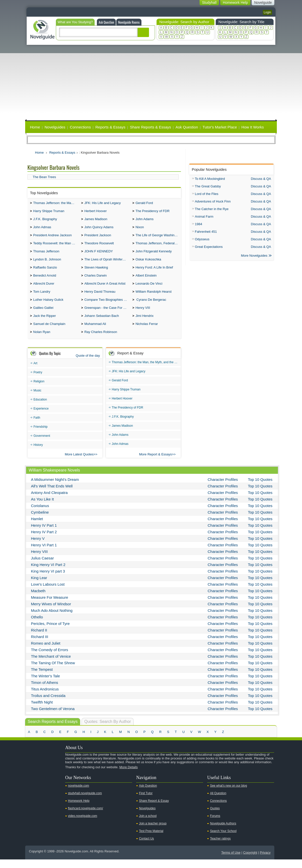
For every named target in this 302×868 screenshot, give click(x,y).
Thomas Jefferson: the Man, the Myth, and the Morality (56, 203)
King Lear (39, 586)
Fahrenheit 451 (206, 232)
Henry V (38, 547)
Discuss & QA (261, 179)
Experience (41, 417)
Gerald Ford (144, 203)
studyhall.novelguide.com (85, 802)
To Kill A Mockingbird (210, 179)
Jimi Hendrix (144, 323)
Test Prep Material (151, 840)
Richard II (39, 639)
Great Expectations (209, 247)
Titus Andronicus (45, 698)
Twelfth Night (42, 711)
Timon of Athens (45, 691)
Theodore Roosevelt (99, 246)
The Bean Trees (44, 177)
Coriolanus (40, 514)
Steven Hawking (96, 272)
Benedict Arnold (45, 280)
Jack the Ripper (45, 323)
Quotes (215, 817)
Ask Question (106, 22)
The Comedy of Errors (50, 658)
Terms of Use (231, 861)
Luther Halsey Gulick (48, 306)
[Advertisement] (151, 83)
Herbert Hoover (96, 212)
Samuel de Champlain (49, 332)
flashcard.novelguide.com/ (85, 817)
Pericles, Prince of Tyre (50, 632)
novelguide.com (79, 794)
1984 (198, 224)
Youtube (32, 784)
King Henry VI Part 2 (48, 573)
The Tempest (42, 678)
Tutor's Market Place (220, 127)
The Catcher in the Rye (212, 209)
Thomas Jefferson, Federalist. (157, 246)
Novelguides (55, 127)
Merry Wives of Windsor (51, 612)
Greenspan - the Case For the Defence (107, 315)
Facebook (48, 784)
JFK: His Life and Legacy (103, 203)
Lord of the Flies (206, 194)
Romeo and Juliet (46, 652)
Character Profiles (223, 488)
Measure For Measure (50, 606)
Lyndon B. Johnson (47, 263)
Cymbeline (40, 521)
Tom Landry (42, 298)
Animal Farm (204, 216)
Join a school (148, 824)
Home (35, 127)
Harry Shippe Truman (49, 212)
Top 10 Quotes (260, 488)
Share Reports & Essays (150, 127)
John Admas (42, 229)
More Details (128, 776)
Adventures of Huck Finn (213, 201)
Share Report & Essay (154, 809)
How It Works (253, 127)
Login (267, 12)
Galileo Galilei (43, 315)
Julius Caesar (42, 567)
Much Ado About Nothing (52, 619)
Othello (37, 626)
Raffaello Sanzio (45, 272)
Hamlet (37, 527)
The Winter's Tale (45, 685)
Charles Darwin (96, 280)
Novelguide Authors (223, 832)
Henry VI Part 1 (44, 554)
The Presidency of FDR (152, 212)
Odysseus (202, 239)
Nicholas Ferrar (147, 332)
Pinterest (56, 784)
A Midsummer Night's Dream (55, 488)
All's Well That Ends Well (52, 495)
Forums (215, 824)
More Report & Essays (156, 463)
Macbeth (38, 599)
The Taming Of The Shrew (53, 671)
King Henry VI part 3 (48, 580)
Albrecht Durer (44, 289)
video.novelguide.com (83, 824)
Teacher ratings (220, 847)
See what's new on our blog (228, 794)
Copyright (250, 861)
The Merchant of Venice (51, 665)
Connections (80, 127)
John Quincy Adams (99, 229)
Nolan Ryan (42, 340)
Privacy (265, 861)
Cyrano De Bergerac (151, 306)
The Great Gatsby (208, 186)
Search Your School (223, 840)
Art (35, 372)
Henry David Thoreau (100, 298)
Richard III (40, 645)
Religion (39, 390)
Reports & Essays (110, 127)
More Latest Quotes (79, 463)
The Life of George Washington (158, 238)
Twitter (40, 784)
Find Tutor (146, 802)
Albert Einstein (146, 280)
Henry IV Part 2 (44, 540)
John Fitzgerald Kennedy (154, 255)
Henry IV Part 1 (44, 534)
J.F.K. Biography (45, 221)
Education (40, 408)
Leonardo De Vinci (149, 289)
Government (42, 444)
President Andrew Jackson (52, 238)
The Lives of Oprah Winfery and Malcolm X (107, 263)
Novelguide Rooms (129, 22)
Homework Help (79, 809)
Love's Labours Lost (48, 593)
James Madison (96, 221)
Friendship (41, 435)
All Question (218, 802)
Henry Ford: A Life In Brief (154, 272)
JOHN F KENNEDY (99, 255)
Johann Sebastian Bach (102, 323)
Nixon (140, 229)
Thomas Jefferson (46, 255)
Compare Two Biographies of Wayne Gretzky (107, 306)
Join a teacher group (153, 832)
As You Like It (42, 508)
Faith (37, 426)
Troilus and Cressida (48, 704)
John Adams (144, 221)
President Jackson (98, 238)
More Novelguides (254, 256)
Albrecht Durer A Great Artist (105, 289)
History (38, 453)
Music (37, 399)
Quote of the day (88, 364)
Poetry (38, 381)
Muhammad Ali (95, 332)
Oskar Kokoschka (148, 263)
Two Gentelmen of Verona (53, 717)
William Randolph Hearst (153, 298)
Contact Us (146, 847)
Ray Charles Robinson (101, 340)
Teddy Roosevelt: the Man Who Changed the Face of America (56, 246)
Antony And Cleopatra (49, 501)
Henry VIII (143, 315)
